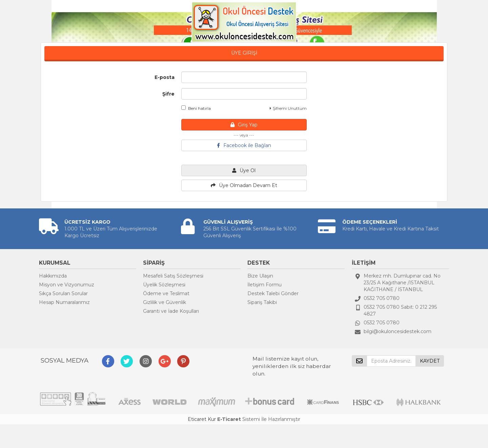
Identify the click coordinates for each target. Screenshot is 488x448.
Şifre (168, 94)
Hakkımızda (53, 276)
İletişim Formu (265, 285)
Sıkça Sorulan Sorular (63, 293)
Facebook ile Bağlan (244, 145)
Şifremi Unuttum (288, 108)
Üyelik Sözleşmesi (164, 285)
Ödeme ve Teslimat (166, 293)
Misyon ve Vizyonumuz (67, 285)
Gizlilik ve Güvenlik (165, 302)
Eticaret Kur (202, 419)
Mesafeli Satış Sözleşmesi (173, 276)
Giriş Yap (244, 125)
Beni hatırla (196, 108)
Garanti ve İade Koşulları (171, 311)
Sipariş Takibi (262, 302)
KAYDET (430, 361)
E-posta (165, 77)
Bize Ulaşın (260, 276)
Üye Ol (244, 170)
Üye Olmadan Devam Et (244, 185)
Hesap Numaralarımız (64, 302)
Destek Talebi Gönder (273, 293)
